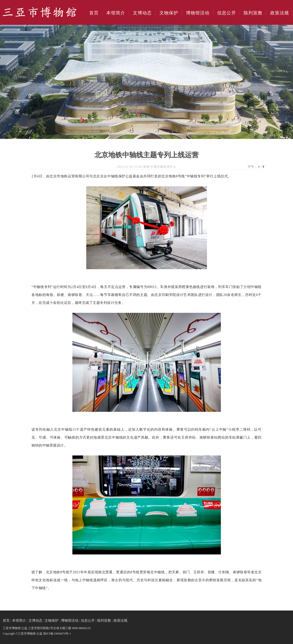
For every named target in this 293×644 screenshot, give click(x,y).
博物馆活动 (198, 13)
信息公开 (227, 13)
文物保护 (169, 13)
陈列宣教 (253, 13)
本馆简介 (116, 13)
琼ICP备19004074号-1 (57, 634)
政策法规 (280, 13)
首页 (94, 13)
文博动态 (142, 13)
